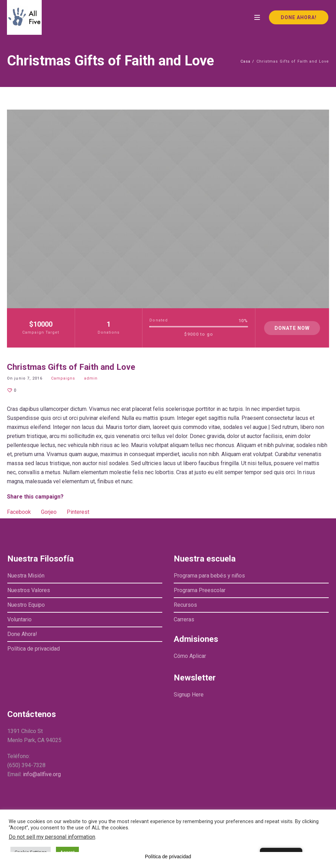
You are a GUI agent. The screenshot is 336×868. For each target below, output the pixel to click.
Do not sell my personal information (52, 837)
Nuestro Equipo (26, 605)
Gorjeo (49, 512)
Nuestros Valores (29, 590)
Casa (245, 61)
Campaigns (63, 378)
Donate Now (292, 328)
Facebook (19, 512)
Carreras (184, 619)
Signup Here (189, 695)
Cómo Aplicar (190, 656)
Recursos (185, 605)
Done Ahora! (22, 634)
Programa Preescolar (200, 590)
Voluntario (19, 619)
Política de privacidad (34, 649)
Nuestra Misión (26, 576)
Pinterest (78, 512)
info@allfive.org (42, 774)
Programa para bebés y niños (209, 576)
